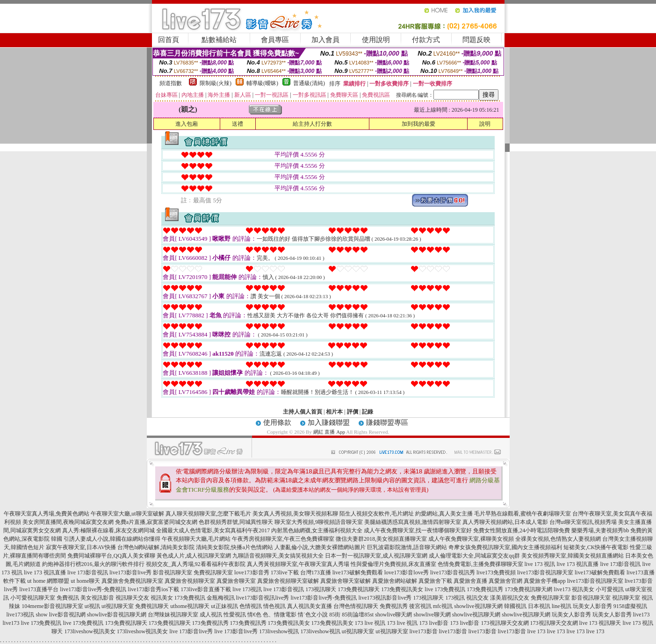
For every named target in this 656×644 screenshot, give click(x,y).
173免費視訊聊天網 (528, 589)
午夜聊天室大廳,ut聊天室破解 (127, 514)
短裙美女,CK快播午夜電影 (596, 547)
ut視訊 (92, 606)
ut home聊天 (85, 581)
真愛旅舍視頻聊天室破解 (288, 581)
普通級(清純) (309, 83)
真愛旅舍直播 (470, 581)
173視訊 (455, 598)
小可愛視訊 (610, 589)
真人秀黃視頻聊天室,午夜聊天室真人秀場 (298, 564)
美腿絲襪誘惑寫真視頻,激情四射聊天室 (413, 522)
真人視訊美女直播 (310, 606)
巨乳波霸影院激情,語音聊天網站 (407, 547)
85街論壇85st (358, 615)
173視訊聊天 (321, 589)
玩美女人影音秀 (592, 606)
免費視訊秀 (394, 606)
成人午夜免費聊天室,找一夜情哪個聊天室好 (418, 530)
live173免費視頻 (496, 572)
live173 (642, 615)
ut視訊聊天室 (118, 606)
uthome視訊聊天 (190, 606)
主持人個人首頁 (303, 412)
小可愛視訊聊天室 (33, 598)
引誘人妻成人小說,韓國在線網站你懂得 (112, 539)
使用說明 (376, 40)
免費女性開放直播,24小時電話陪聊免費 (522, 530)
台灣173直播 (316, 572)
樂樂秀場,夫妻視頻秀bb (600, 530)
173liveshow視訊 (279, 631)
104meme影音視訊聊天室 (52, 606)
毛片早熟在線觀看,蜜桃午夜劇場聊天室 (523, 514)
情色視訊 (274, 606)
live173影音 (424, 631)
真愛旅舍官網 (505, 581)
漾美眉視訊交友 (510, 598)
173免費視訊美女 (402, 589)
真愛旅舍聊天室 (236, 581)
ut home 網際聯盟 (48, 581)
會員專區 (275, 40)
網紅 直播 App (329, 432)
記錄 (368, 412)
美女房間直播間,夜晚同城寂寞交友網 (68, 522)
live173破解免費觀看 (358, 572)
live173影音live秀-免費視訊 (93, 589)
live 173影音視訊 (621, 564)
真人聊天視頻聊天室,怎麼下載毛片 (208, 514)
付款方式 (426, 40)
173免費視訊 (190, 598)
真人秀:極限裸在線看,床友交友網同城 (108, 530)
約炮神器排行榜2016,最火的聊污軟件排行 (93, 564)
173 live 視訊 (370, 623)
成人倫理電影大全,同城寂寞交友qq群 (474, 556)
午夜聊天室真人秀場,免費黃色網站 (47, 514)
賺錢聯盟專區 (387, 422)
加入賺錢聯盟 (329, 422)
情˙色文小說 (313, 615)
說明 (485, 124)
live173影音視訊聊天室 (545, 572)
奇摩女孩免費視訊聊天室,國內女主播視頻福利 (505, 547)
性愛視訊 (235, 615)
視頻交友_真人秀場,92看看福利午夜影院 (196, 564)
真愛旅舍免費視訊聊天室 (132, 581)
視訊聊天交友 (132, 598)
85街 (335, 615)
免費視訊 (68, 598)
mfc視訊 (443, 606)
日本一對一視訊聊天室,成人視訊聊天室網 (376, 556)
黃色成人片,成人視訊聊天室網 (194, 556)
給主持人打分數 (312, 124)
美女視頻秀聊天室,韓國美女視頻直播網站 (573, 556)
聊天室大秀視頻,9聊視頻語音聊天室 (319, 522)
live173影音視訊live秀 (263, 598)
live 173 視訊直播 (578, 564)
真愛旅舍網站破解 (395, 581)
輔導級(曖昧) (262, 83)
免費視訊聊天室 (550, 598)
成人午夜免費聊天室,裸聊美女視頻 (471, 539)
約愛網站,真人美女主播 (444, 514)
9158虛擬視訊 (630, 606)
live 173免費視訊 (445, 589)
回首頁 (169, 40)
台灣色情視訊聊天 (356, 606)
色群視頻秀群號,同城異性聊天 (236, 522)
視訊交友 (477, 598)
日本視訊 (539, 606)
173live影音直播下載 (206, 589)
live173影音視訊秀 (453, 572)
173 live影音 (434, 623)
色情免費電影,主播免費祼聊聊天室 (480, 564)
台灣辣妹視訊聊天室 (173, 615)
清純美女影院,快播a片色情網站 (234, 547)
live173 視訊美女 (574, 589)
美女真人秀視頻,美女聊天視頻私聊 (295, 514)
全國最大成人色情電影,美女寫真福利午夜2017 (213, 530)
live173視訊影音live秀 (385, 598)
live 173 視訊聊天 (600, 623)
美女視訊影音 (97, 598)
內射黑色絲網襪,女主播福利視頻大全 (317, 530)
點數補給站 (219, 40)
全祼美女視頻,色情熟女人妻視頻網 (558, 539)
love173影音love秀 (407, 572)
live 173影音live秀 (191, 631)
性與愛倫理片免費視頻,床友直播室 (393, 564)
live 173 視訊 (540, 564)
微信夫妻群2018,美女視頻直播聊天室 (381, 539)
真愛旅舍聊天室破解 (346, 581)
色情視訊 (251, 606)
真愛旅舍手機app (544, 581)
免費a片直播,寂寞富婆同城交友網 (156, 522)
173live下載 (285, 572)
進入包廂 (187, 124)
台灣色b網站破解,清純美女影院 (156, 547)
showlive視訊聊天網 (478, 606)
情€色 (254, 615)
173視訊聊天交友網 (505, 623)
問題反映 (476, 40)
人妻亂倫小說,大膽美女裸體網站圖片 (320, 547)
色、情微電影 (280, 615)
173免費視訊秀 (485, 589)
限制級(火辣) (216, 83)
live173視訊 (20, 615)
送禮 (238, 124)
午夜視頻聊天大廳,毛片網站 (196, 539)
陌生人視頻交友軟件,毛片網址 (377, 514)
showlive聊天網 (393, 615)
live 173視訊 (247, 589)
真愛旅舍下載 (435, 581)
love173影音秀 (252, 572)
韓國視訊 (515, 606)
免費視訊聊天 (152, 606)
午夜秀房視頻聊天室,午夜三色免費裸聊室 (283, 539)
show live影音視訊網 (60, 615)
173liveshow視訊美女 (90, 631)
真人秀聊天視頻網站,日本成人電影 (505, 522)
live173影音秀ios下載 (153, 589)
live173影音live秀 (130, 572)
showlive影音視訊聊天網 (117, 615)
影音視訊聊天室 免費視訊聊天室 (193, 572)
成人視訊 (211, 615)
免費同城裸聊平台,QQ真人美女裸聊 (111, 556)
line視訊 (562, 606)
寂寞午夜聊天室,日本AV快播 (81, 547)
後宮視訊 (420, 606)
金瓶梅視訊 (221, 598)
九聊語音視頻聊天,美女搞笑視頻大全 (278, 556)
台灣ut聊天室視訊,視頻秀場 (583, 522)
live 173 (537, 631)
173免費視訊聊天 (359, 589)
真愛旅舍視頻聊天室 (190, 581)
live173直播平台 (39, 589)
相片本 (334, 412)
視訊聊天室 (626, 598)
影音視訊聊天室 (591, 598)
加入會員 (325, 40)
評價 (353, 412)
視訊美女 (162, 598)
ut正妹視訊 (224, 606)
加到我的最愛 (418, 124)
